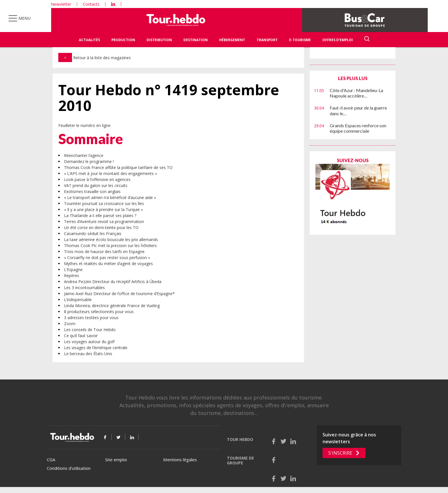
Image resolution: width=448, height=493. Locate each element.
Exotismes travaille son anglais (92, 191)
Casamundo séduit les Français (93, 233)
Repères (72, 276)
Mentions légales (180, 460)
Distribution (159, 40)
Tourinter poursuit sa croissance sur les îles (104, 203)
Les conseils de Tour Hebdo (90, 330)
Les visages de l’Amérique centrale (96, 348)
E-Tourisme (300, 40)
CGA (51, 460)
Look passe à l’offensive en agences (97, 179)
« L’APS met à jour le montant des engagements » (110, 173)
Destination (196, 40)
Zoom (70, 324)
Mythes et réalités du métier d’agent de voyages (108, 264)
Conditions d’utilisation (69, 468)
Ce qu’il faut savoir (81, 336)
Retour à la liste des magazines (95, 58)
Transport (267, 40)
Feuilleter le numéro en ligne (84, 125)
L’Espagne (73, 270)
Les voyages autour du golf (89, 342)
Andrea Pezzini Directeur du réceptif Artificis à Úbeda (113, 282)
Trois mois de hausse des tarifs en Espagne (104, 252)
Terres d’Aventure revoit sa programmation (104, 221)
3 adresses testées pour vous (91, 318)
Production (123, 40)
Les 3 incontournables (84, 288)
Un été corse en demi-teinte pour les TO (101, 227)
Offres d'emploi (338, 40)
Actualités (89, 40)
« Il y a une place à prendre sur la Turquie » (103, 209)
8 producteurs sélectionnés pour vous (99, 312)
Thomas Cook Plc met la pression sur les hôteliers (110, 245)
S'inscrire (340, 453)
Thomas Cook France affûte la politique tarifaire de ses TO (118, 167)
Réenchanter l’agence (84, 155)
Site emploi (116, 460)
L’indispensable (78, 300)
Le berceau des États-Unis (88, 354)
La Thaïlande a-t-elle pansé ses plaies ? (100, 215)
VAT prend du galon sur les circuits (96, 185)
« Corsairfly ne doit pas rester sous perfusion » (107, 258)
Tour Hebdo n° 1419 (169, 98)
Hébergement (232, 40)
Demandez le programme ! (89, 161)
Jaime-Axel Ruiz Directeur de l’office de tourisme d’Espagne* (119, 294)
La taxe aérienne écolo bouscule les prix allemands (111, 239)
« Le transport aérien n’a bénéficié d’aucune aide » (110, 197)
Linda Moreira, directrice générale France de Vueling (112, 306)
